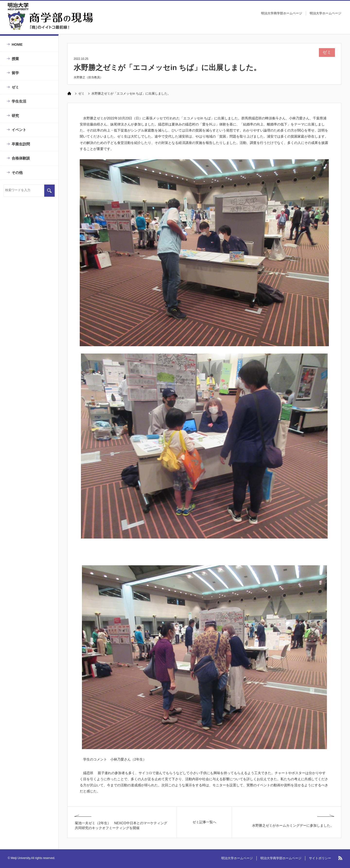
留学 (15, 73)
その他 (17, 173)
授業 (15, 59)
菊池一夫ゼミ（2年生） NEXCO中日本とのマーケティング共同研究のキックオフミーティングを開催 (121, 825)
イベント (19, 130)
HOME (17, 44)
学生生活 (19, 101)
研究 (15, 116)
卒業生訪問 (21, 144)
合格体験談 (21, 158)
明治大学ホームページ (325, 13)
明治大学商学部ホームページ (282, 13)
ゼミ (15, 87)
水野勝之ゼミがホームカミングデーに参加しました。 (293, 825)
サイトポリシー (320, 858)
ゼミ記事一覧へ (204, 822)
